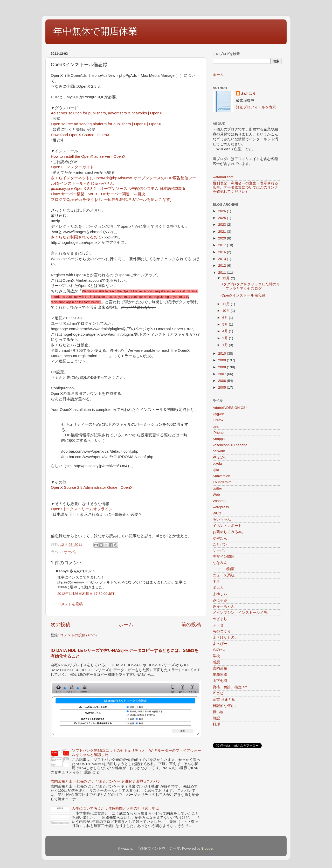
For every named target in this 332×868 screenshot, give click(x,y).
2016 (223, 252)
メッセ (218, 625)
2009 (223, 360)
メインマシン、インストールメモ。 (242, 613)
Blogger (208, 848)
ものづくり (222, 631)
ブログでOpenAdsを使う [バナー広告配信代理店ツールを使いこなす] (111, 199)
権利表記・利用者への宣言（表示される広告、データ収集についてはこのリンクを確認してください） (245, 187)
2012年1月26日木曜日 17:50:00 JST (86, 594)
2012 (223, 266)
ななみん (220, 563)
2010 (223, 353)
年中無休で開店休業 (95, 31)
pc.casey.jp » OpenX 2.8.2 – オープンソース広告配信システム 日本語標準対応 (119, 189)
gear (216, 426)
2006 (223, 381)
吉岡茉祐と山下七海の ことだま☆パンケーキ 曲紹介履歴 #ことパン (106, 781)
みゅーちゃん (224, 606)
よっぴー (220, 644)
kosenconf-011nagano (230, 445)
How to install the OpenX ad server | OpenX (88, 156)
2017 (223, 245)
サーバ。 (71, 552)
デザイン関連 (224, 557)
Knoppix (219, 439)
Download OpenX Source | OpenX (80, 135)
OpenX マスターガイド (72, 167)
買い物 (218, 712)
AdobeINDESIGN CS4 (230, 408)
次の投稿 (60, 625)
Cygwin (218, 414)
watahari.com (223, 177)
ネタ (216, 581)
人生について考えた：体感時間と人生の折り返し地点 (115, 808)
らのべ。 (220, 650)
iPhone (218, 433)
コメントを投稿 (70, 604)
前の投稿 (191, 625)
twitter (217, 488)
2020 (223, 238)
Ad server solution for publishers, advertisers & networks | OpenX (106, 113)
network (219, 451)
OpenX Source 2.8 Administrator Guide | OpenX (92, 487)
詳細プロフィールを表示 (256, 107)
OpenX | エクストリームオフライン (82, 509)
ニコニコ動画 (224, 569)
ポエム (218, 588)
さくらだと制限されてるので (76, 237)
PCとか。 (221, 457)
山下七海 (220, 681)
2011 (223, 273)
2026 (223, 211)
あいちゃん (222, 519)
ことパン (220, 544)
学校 (216, 656)
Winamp (219, 501)
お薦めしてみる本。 (229, 532)
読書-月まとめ (224, 700)
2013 (223, 259)
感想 (216, 662)
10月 (227, 311)
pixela (217, 463)
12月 (227, 278)
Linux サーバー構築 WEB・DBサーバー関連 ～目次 (98, 194)
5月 (226, 324)
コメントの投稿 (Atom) (78, 635)
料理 (216, 724)
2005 (223, 387)
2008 (223, 367)
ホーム (126, 625)
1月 (226, 345)
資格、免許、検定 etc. (231, 687)
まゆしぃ (220, 594)
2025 (223, 218)
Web (216, 495)
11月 (227, 304)
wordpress (221, 507)
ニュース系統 (224, 575)
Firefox (218, 420)
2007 (223, 374)
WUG (217, 513)
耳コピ (218, 693)
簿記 (216, 718)
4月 (226, 331)
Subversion (222, 476)
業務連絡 (220, 675)
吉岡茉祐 (220, 668)
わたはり (248, 94)
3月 (226, 338)
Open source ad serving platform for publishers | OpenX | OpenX (106, 124)
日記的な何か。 (225, 706)
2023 (223, 225)
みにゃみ (220, 600)
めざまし (220, 619)
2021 (223, 232)
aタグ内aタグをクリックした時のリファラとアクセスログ (251, 286)
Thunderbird (222, 482)
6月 (226, 318)
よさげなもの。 (225, 638)
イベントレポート (227, 526)
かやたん (220, 538)
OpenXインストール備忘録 (243, 295)
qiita (216, 470)
